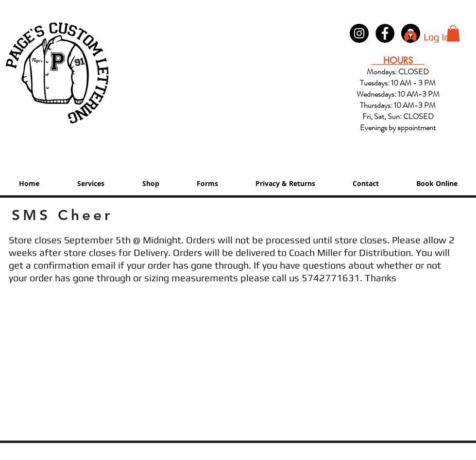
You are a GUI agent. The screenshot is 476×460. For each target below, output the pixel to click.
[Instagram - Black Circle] (359, 33)
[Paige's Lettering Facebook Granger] (385, 33)
